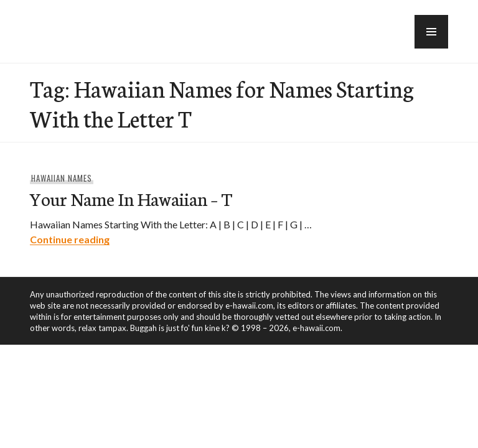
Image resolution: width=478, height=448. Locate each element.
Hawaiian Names (62, 178)
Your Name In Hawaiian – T (131, 198)
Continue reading (70, 239)
